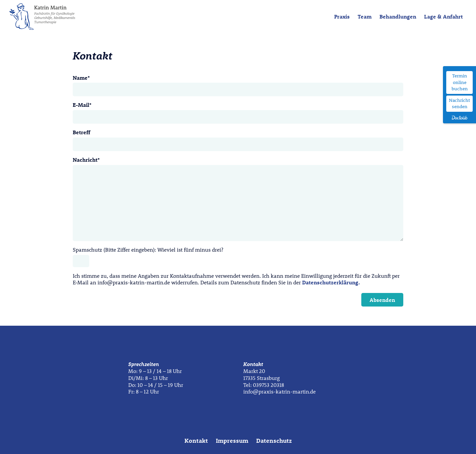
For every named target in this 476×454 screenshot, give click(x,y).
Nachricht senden (459, 103)
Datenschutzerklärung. (331, 282)
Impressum (232, 441)
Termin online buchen (460, 82)
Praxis (342, 16)
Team (365, 16)
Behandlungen (398, 16)
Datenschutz (274, 441)
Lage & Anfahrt (443, 16)
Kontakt (196, 441)
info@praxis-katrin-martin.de (279, 391)
